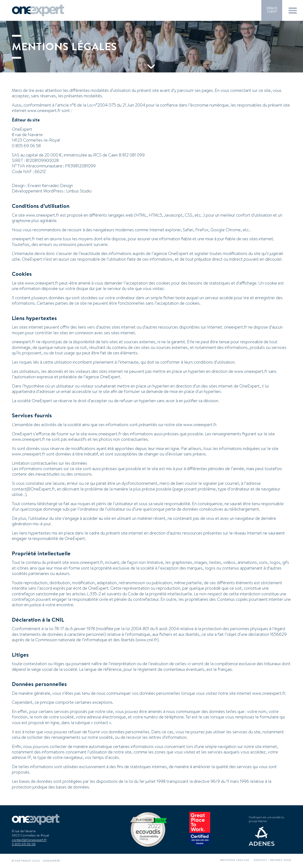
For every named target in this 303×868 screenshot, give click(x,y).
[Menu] (293, 10)
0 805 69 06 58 (24, 844)
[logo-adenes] (262, 836)
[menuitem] (272, 10)
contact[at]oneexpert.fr (29, 840)
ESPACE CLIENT (272, 10)
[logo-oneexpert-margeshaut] (38, 10)
